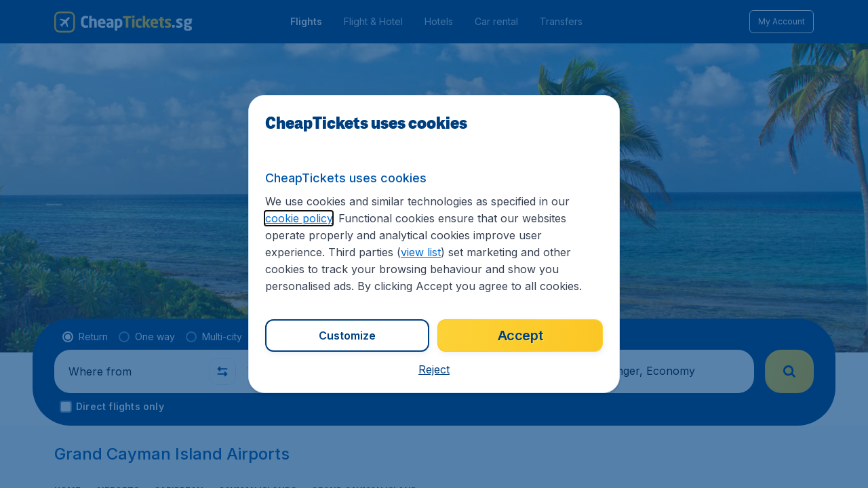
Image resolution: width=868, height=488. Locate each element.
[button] (434, 369)
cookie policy (299, 218)
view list (421, 252)
